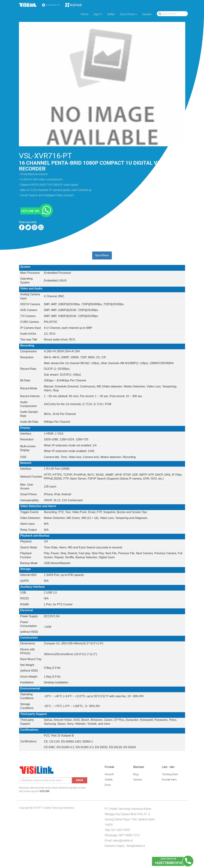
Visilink (109, 780)
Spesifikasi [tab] (102, 255)
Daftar (111, 14)
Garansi (147, 14)
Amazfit (109, 774)
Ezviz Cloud (128, 14)
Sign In (98, 14)
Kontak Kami (169, 780)
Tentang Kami (170, 774)
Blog (136, 774)
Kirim (80, 780)
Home (84, 14)
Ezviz (108, 785)
